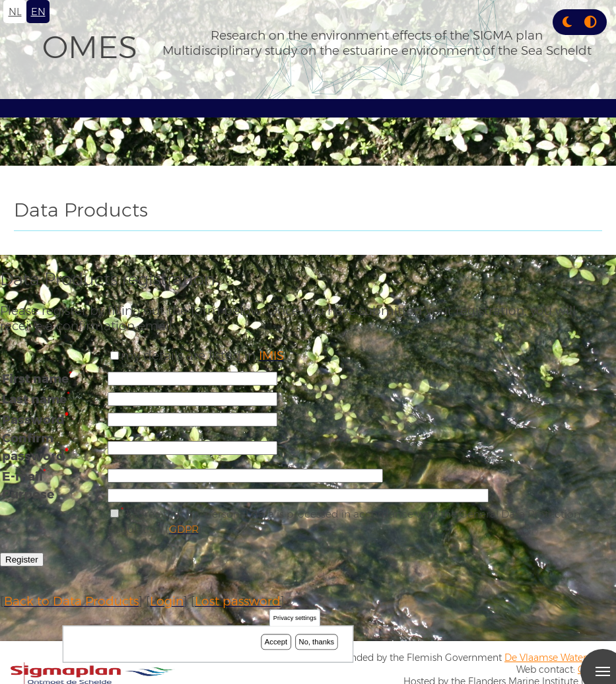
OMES (90, 47)
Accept (276, 642)
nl (15, 12)
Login (167, 601)
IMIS (271, 356)
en (38, 12)
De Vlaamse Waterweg (555, 658)
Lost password (238, 601)
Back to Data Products (71, 601)
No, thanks (317, 642)
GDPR (184, 529)
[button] (567, 22)
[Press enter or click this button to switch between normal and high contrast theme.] (591, 22)
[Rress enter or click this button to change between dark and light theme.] (569, 22)
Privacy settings (295, 618)
